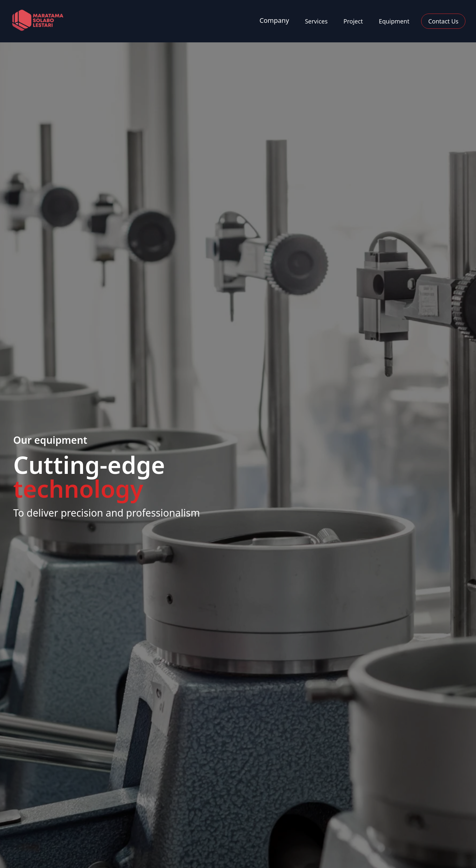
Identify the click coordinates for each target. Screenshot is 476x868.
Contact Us (443, 21)
